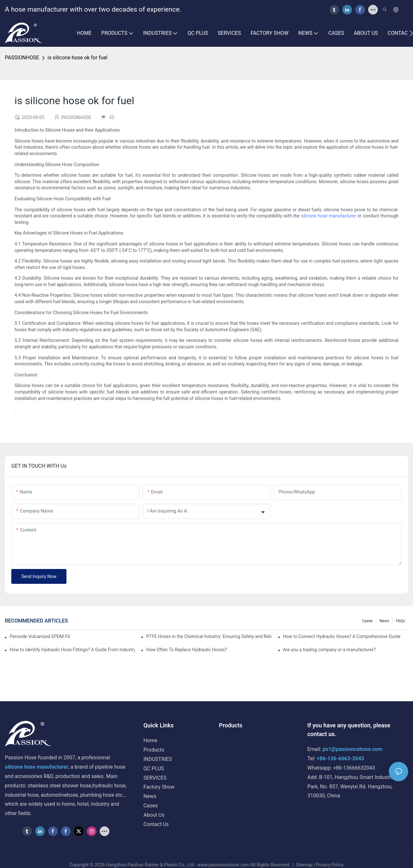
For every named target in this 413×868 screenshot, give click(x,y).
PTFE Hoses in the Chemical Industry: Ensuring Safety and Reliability (209, 636)
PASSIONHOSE (22, 58)
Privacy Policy (330, 865)
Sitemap (304, 865)
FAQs (400, 621)
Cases (367, 621)
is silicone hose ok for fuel (77, 58)
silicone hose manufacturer (329, 216)
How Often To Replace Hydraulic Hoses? (186, 650)
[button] (411, 33)
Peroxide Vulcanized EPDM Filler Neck (40, 636)
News (384, 621)
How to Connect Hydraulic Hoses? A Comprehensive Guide (342, 636)
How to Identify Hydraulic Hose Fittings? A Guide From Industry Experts (72, 650)
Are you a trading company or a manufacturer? (329, 650)
